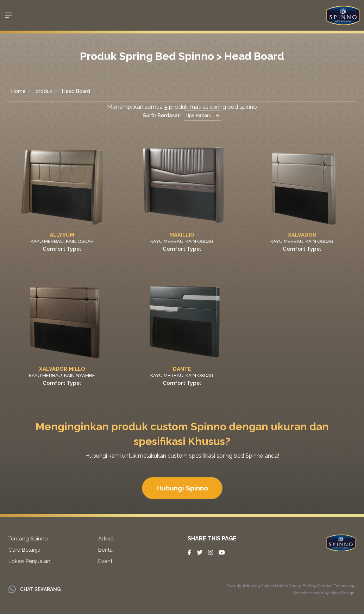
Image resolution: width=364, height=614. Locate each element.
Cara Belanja (24, 550)
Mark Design (342, 593)
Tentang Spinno (28, 539)
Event (105, 561)
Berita (105, 550)
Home (18, 91)
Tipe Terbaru (202, 115)
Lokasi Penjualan (29, 561)
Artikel (106, 539)
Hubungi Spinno (182, 488)
